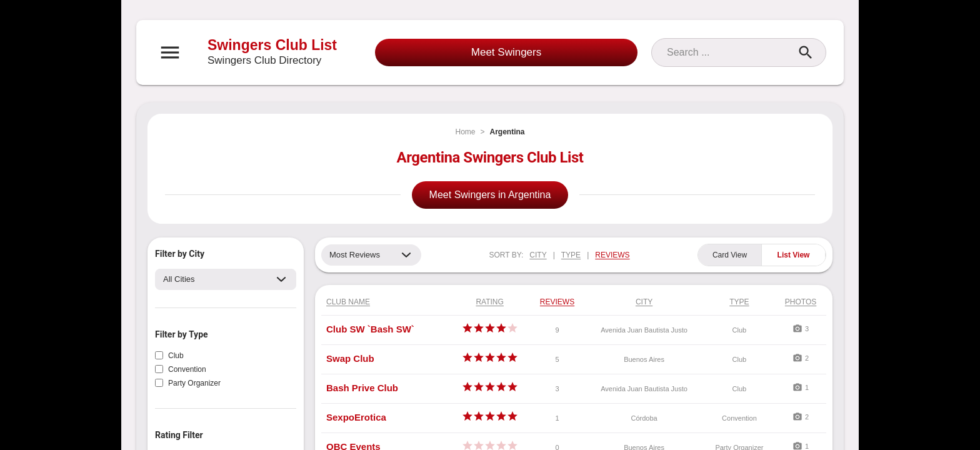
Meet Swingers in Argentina (490, 195)
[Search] (727, 52)
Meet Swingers (506, 52)
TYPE (571, 255)
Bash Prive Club (362, 388)
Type (739, 302)
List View (794, 255)
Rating (489, 302)
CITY (538, 255)
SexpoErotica (356, 417)
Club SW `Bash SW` (370, 329)
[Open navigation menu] (170, 52)
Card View (730, 255)
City (644, 302)
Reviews (557, 302)
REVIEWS (612, 255)
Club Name (348, 302)
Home (465, 132)
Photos (801, 302)
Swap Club (350, 358)
